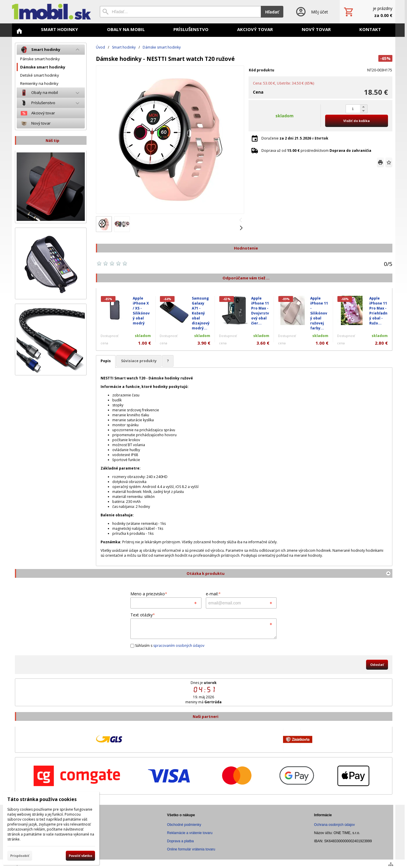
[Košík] (368, 12)
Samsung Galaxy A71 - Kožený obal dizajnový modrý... (201, 313)
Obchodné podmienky (184, 825)
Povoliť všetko (80, 856)
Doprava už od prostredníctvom (316, 151)
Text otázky (143, 615)
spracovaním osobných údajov (179, 646)
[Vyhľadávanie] (180, 12)
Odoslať (377, 665)
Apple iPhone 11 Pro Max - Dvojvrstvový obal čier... (260, 311)
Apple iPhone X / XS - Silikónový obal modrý (141, 311)
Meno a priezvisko (149, 594)
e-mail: (213, 594)
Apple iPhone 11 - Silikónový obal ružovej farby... (319, 313)
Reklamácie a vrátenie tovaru (190, 833)
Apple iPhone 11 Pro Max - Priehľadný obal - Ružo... (378, 311)
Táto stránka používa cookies (42, 799)
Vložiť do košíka (357, 121)
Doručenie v (295, 138)
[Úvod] (51, 12)
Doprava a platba (180, 841)
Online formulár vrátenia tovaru (191, 849)
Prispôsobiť (20, 856)
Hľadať (272, 12)
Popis (106, 361)
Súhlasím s (167, 646)
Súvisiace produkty (139, 361)
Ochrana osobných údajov (334, 825)
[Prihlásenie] (312, 12)
